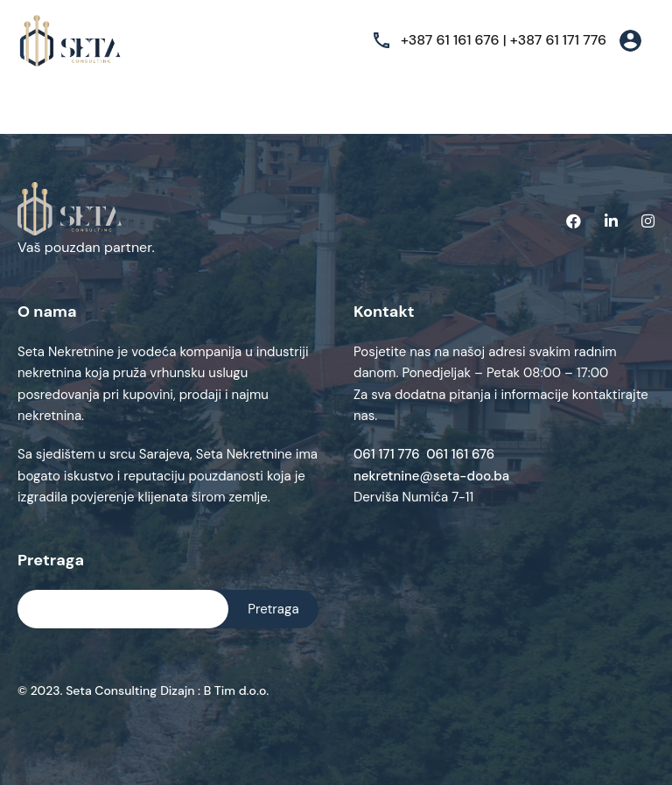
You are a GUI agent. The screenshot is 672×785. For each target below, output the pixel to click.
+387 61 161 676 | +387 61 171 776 (504, 40)
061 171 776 (390, 454)
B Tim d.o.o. (234, 690)
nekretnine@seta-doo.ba (431, 476)
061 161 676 (460, 454)
